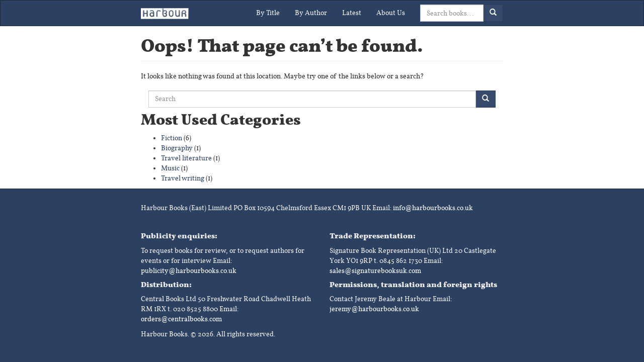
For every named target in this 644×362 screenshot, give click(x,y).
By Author (311, 13)
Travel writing (183, 178)
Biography (177, 148)
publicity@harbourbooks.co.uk (189, 271)
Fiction (172, 138)
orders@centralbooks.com (181, 319)
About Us (391, 13)
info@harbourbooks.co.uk (433, 208)
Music (170, 168)
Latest (352, 13)
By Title (268, 13)
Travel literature (186, 158)
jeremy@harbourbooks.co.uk (374, 309)
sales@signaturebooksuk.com (375, 271)
